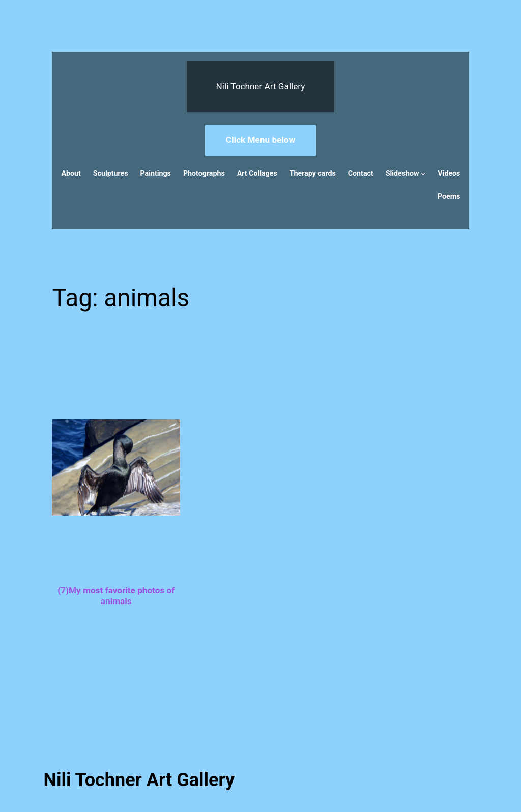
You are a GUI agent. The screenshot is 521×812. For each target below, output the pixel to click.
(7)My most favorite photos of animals (116, 596)
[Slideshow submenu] (423, 174)
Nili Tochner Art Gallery (261, 86)
